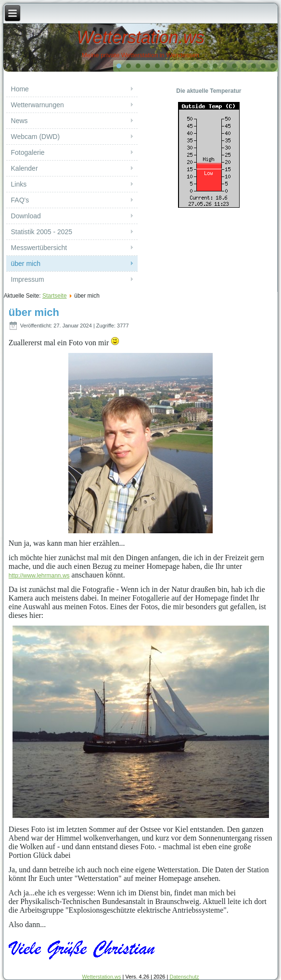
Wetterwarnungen (38, 105)
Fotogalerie (28, 152)
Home (20, 89)
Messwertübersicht (39, 248)
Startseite (55, 296)
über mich (26, 264)
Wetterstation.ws (140, 37)
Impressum (28, 279)
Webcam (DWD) (36, 137)
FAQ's (20, 200)
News (19, 121)
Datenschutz (184, 977)
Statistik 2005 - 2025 (42, 232)
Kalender (25, 168)
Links (19, 184)
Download (26, 216)
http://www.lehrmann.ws (39, 576)
